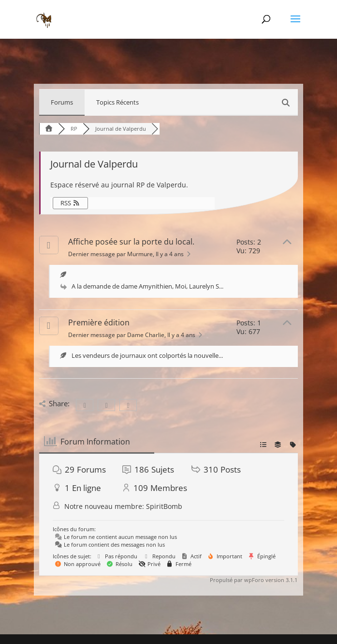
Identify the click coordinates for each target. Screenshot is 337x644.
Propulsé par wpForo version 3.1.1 (253, 580)
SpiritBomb (164, 506)
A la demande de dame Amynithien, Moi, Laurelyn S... (147, 286)
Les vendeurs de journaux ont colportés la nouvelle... (147, 355)
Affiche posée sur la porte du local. (131, 242)
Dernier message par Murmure (130, 254)
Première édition (99, 322)
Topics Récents (117, 102)
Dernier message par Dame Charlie (136, 335)
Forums (62, 102)
